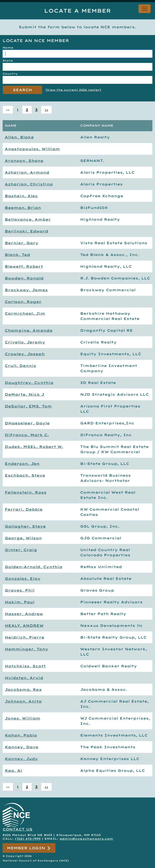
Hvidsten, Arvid (24, 678)
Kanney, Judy (21, 759)
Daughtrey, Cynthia (29, 383)
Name (8, 48)
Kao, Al (13, 770)
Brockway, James (26, 290)
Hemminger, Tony (26, 649)
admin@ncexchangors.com (86, 839)
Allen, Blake (19, 137)
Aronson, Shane (24, 161)
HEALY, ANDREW (24, 626)
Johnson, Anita (23, 701)
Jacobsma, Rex (23, 690)
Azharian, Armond (27, 172)
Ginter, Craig (21, 550)
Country (10, 74)
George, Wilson (23, 538)
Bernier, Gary (22, 243)
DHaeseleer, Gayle (27, 423)
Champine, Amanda (29, 330)
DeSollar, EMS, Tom (28, 406)
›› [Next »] (46, 110)
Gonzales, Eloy (23, 579)
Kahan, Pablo (21, 735)
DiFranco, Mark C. (27, 435)
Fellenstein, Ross (26, 492)
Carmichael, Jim (25, 313)
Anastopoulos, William (32, 149)
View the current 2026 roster (73, 90)
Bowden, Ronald (24, 278)
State (8, 61)
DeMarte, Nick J (25, 394)
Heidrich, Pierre (25, 637)
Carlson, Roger (23, 302)
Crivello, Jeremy (25, 342)
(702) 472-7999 (28, 839)
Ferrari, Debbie (24, 509)
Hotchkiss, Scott (25, 666)
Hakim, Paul (20, 602)
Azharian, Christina (29, 184)
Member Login (29, 848)
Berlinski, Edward (26, 231)
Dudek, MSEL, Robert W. (34, 447)
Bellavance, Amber (28, 219)
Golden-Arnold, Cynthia (34, 567)
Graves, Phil (20, 590)
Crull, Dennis (20, 366)
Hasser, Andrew (24, 614)
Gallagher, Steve (25, 526)
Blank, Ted (17, 255)
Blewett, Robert (24, 266)
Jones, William (23, 718)
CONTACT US (18, 829)
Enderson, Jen (22, 464)
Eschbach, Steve (25, 475)
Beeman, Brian (23, 208)
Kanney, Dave (22, 747)
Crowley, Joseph (25, 354)
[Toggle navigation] (145, 9)
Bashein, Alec (21, 196)
